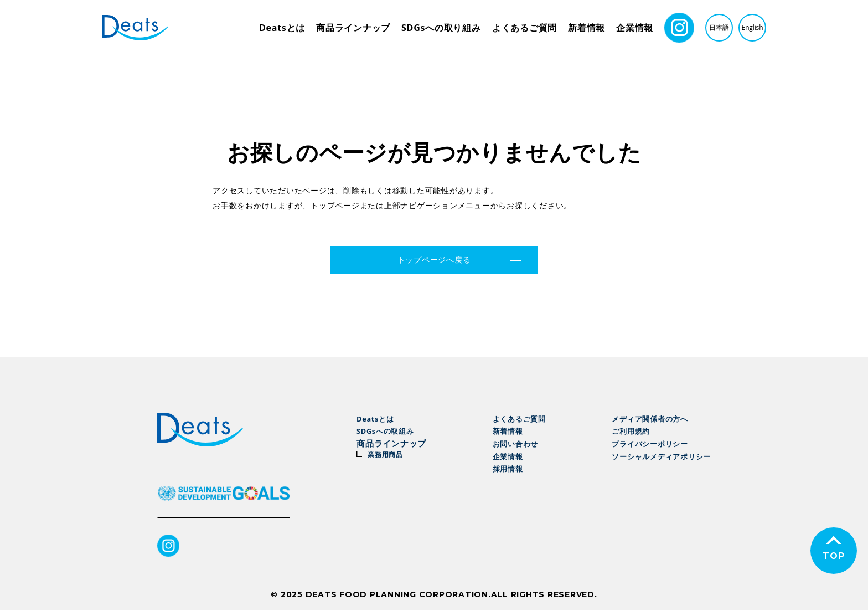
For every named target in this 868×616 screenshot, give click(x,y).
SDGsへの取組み (389, 440)
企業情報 (635, 28)
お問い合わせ (508, 455)
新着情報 (587, 28)
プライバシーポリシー (641, 455)
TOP (833, 556)
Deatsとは (282, 28)
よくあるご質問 (525, 28)
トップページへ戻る (434, 263)
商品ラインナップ (353, 28)
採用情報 (499, 484)
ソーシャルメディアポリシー (654, 470)
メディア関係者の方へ (641, 425)
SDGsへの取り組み (441, 28)
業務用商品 (388, 465)
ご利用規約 (619, 440)
